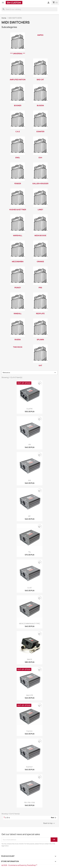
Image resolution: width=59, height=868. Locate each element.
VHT (40, 366)
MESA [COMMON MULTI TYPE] (30, 624)
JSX (29, 445)
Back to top (49, 823)
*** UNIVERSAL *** (18, 54)
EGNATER (40, 132)
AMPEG (40, 35)
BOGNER (18, 106)
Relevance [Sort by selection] (29, 373)
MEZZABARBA (18, 262)
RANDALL (18, 314)
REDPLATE (40, 314)
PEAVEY (18, 288)
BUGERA (40, 106)
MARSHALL (18, 236)
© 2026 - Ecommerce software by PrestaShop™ (19, 865)
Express (29, 731)
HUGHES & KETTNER (18, 210)
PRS (40, 288)
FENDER (18, 184)
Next (54, 818)
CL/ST (30, 588)
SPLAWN (40, 340)
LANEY (40, 210)
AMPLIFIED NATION (18, 80)
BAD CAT (40, 80)
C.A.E (18, 132)
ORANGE (40, 262)
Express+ (29, 767)
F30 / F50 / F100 (29, 803)
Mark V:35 (30, 695)
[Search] (29, 9)
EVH (40, 158)
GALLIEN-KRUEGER (40, 184)
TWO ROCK (18, 347)
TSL (29, 552)
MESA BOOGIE (40, 236)
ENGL (18, 158)
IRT (29, 516)
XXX (29, 480)
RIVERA (18, 340)
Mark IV (30, 659)
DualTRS (29, 409)
